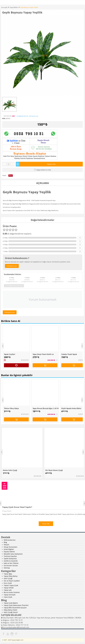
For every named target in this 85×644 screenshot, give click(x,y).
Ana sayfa (4, 7)
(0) (22, 116)
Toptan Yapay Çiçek (11, 585)
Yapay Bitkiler (14, 7)
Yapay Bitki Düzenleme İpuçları (15, 608)
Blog (5, 542)
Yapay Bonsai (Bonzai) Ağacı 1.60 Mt (46, 408)
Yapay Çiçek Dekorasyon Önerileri (16, 605)
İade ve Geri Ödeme (11, 563)
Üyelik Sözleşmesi (10, 559)
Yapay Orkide (9, 588)
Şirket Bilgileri (9, 549)
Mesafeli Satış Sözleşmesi (13, 554)
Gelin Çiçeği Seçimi (11, 612)
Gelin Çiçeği (8, 578)
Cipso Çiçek (8, 597)
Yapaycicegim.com (17, 640)
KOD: (4, 118)
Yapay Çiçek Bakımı (11, 603)
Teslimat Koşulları (10, 556)
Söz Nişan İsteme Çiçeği (54, 470)
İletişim (6, 545)
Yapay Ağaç (8, 574)
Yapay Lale (8, 590)
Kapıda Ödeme (9, 552)
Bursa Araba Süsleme (12, 592)
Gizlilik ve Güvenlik (11, 561)
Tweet (4, 175)
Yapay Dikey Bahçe (11, 576)
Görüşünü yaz (34, 116)
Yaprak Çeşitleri (10, 354)
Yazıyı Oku (46, 524)
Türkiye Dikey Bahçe (11, 408)
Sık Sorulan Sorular (11, 566)
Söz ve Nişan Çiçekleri (12, 581)
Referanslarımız (10, 540)
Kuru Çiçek (8, 583)
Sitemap (7, 568)
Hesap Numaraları (11, 547)
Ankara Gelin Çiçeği (10, 470)
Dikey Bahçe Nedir (11, 610)
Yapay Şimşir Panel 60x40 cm (43, 354)
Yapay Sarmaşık (10, 595)
